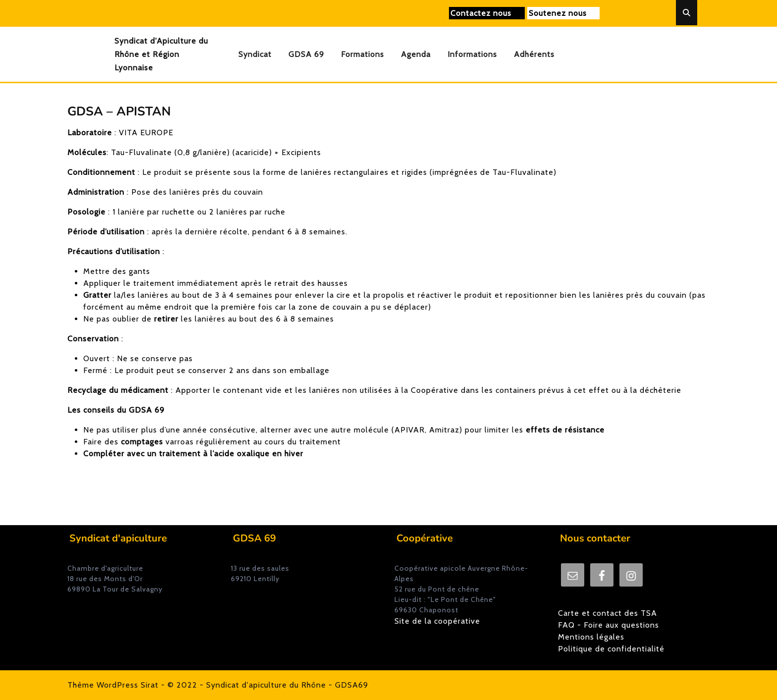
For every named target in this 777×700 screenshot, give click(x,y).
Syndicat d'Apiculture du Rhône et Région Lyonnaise (161, 54)
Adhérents (534, 54)
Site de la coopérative (437, 621)
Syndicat (255, 54)
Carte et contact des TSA (608, 613)
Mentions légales (591, 637)
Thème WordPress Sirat (113, 685)
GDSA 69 (306, 54)
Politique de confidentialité (611, 649)
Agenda (416, 54)
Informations (472, 54)
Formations (362, 54)
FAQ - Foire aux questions (609, 625)
